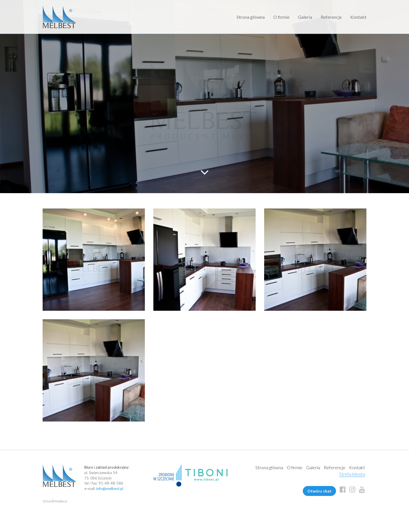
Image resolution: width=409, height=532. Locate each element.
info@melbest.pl (110, 489)
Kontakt (358, 17)
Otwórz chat (319, 491)
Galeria (305, 17)
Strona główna (251, 17)
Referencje (331, 17)
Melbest (59, 17)
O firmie (281, 17)
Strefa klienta (352, 474)
